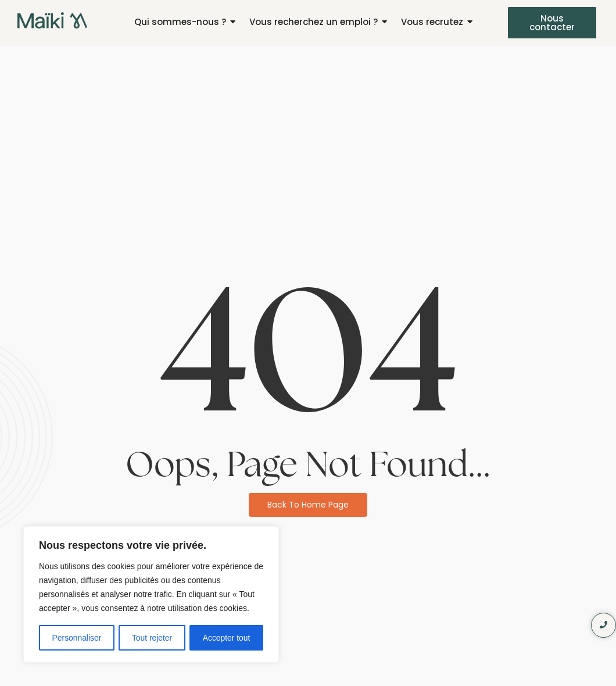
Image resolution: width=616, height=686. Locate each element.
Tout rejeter (152, 638)
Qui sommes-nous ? (180, 22)
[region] (151, 595)
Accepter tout (227, 638)
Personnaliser (77, 638)
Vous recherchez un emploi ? (314, 22)
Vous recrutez (432, 22)
